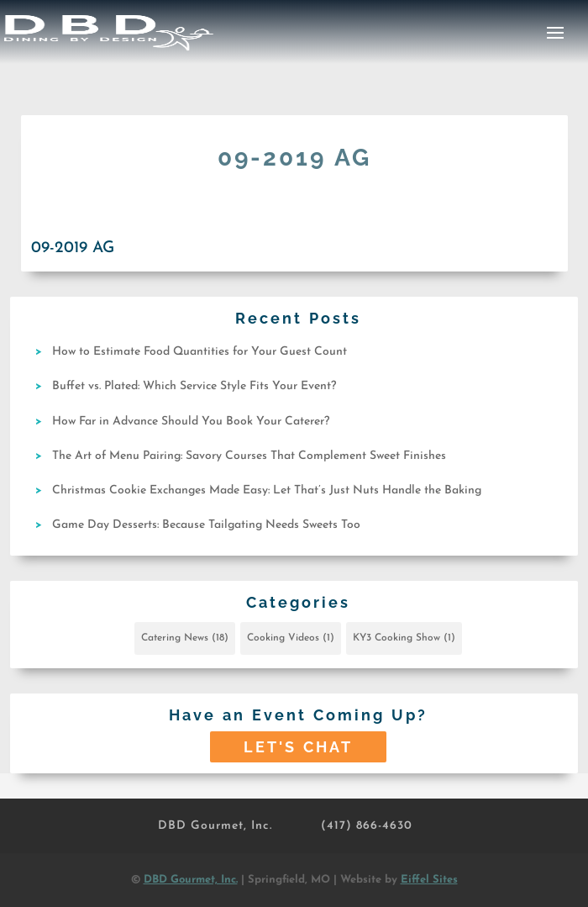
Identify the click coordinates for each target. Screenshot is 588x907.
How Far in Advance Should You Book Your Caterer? (191, 422)
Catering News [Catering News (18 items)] (185, 638)
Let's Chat (298, 747)
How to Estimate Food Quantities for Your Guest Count (199, 352)
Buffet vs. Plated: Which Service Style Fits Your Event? (194, 386)
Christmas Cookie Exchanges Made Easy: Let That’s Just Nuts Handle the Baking (267, 490)
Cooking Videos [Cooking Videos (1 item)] (291, 638)
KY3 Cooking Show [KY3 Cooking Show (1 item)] (404, 638)
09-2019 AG (73, 248)
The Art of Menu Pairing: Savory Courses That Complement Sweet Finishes (249, 456)
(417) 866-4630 (367, 826)
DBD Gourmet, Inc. (215, 826)
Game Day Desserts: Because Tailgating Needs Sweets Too (206, 525)
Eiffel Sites (429, 880)
